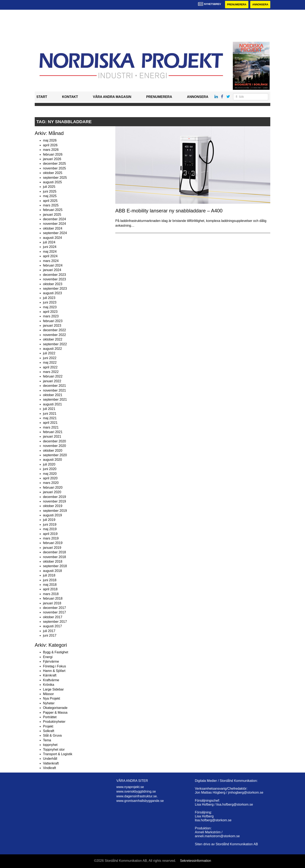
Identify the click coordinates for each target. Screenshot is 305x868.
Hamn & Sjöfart (54, 671)
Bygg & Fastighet (56, 652)
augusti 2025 (52, 182)
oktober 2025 (53, 173)
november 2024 (54, 224)
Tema (47, 740)
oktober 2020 (53, 451)
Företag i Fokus (54, 666)
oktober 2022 (53, 339)
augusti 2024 (52, 238)
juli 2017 (49, 631)
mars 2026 (51, 150)
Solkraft (49, 731)
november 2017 (54, 612)
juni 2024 (50, 247)
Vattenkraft (51, 763)
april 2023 (50, 312)
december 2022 (54, 330)
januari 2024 (52, 270)
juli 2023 (49, 298)
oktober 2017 (53, 617)
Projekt (48, 726)
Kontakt (70, 97)
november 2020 (54, 446)
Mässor (48, 694)
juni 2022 (50, 358)
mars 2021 (51, 427)
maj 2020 (50, 474)
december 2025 (54, 164)
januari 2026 (52, 159)
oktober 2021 (53, 395)
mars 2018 (51, 594)
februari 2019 (53, 543)
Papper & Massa (55, 713)
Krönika (49, 685)
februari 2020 (53, 488)
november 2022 (54, 335)
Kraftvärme (51, 680)
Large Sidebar (53, 689)
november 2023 (54, 279)
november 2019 (54, 501)
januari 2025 (52, 215)
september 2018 (55, 566)
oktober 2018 (53, 561)
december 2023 (54, 275)
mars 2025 (51, 205)
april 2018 (50, 589)
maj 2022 (50, 363)
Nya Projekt (52, 698)
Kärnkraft (50, 675)
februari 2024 (53, 265)
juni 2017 (50, 635)
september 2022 (55, 344)
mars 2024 (51, 261)
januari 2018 (52, 603)
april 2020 (50, 478)
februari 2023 (53, 321)
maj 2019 (50, 529)
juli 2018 (49, 575)
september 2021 (55, 399)
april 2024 (50, 256)
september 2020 (55, 455)
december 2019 (54, 497)
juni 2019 (50, 524)
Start (42, 97)
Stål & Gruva (52, 735)
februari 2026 (53, 154)
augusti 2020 (52, 460)
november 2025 (54, 168)
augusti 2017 (52, 626)
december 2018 (54, 552)
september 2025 (55, 178)
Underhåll (50, 759)
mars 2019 (51, 538)
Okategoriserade (55, 708)
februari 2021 (53, 432)
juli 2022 (49, 353)
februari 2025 (53, 210)
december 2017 (54, 608)
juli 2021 (49, 409)
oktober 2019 (53, 506)
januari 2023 (52, 326)
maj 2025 (50, 196)
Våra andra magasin (112, 97)
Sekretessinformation (195, 861)
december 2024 (54, 219)
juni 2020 (50, 469)
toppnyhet (50, 745)
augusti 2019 (52, 515)
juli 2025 (49, 187)
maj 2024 (50, 252)
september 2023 (55, 289)
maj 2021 (50, 418)
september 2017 (55, 622)
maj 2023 (50, 307)
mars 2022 (51, 372)
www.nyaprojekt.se (130, 787)
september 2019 (55, 511)
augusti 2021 (52, 404)
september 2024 (55, 233)
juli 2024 (49, 242)
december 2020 (54, 441)
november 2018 (54, 557)
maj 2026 (50, 140)
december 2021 (54, 386)
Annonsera (260, 5)
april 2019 (50, 534)
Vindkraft (49, 768)
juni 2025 (50, 191)
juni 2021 (50, 414)
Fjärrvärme (51, 661)
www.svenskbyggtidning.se (136, 791)
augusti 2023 (52, 293)
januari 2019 (52, 548)
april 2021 (50, 423)
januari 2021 (52, 436)
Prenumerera (237, 5)
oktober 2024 (53, 228)
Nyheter (49, 703)
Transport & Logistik (58, 754)
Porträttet (50, 717)
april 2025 (50, 201)
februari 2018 (53, 598)
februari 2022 (53, 376)
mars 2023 (51, 316)
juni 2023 (50, 302)
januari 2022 (52, 381)
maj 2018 (50, 585)
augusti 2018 (52, 571)
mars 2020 (51, 483)
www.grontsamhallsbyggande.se (140, 801)
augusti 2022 (52, 349)
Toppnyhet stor (54, 750)
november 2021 (54, 390)
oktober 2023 (53, 284)
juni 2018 (50, 580)
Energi (48, 657)
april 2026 (50, 145)
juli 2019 (49, 520)
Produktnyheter (54, 722)
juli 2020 (49, 464)
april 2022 (50, 367)
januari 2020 (52, 492)
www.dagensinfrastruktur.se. (137, 796)
